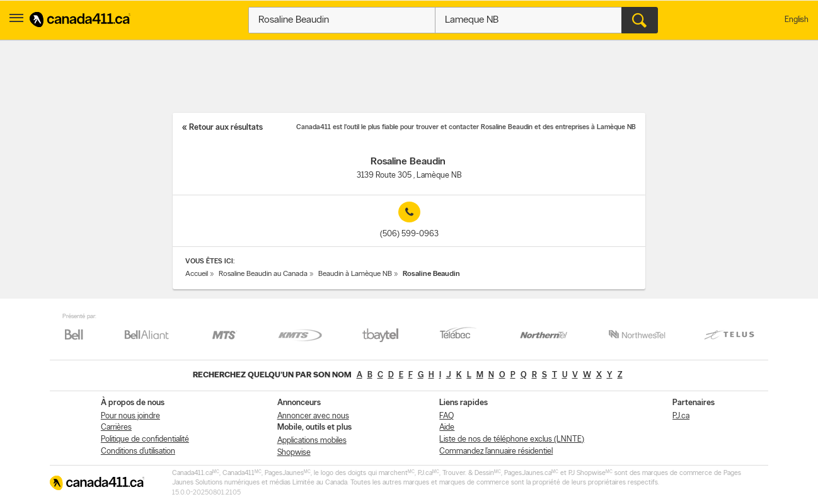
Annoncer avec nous (313, 416)
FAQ (446, 416)
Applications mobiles (312, 441)
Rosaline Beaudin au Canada (263, 274)
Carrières (116, 427)
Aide (447, 427)
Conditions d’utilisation (138, 451)
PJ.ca (681, 416)
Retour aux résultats (226, 128)
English (797, 20)
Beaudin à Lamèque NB (355, 274)
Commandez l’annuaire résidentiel (496, 451)
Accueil (197, 274)
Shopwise (294, 453)
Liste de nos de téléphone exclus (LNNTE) (512, 439)
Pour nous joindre (130, 416)
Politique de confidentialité (145, 439)
